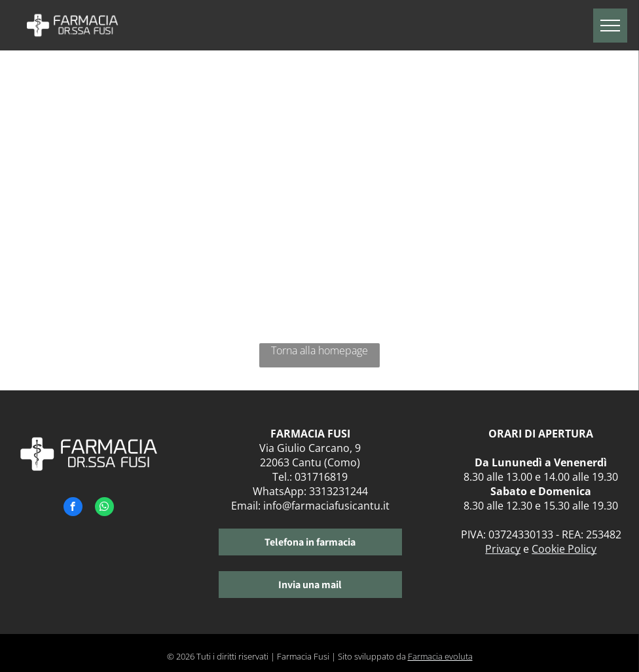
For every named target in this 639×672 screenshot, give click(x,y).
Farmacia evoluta (440, 656)
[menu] (610, 26)
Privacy (503, 549)
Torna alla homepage (319, 350)
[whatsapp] (104, 508)
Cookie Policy (564, 549)
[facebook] (73, 508)
